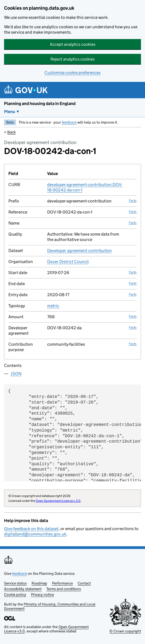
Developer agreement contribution (80, 251)
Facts (133, 200)
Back (11, 132)
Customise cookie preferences (72, 73)
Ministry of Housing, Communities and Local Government (50, 606)
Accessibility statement (23, 589)
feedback (69, 122)
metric (53, 306)
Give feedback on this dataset (31, 529)
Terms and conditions (64, 589)
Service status (15, 583)
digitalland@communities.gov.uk (35, 534)
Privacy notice (42, 594)
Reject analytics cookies (72, 59)
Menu (10, 112)
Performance (62, 583)
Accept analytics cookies (73, 44)
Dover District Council (68, 262)
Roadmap (39, 583)
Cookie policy (15, 594)
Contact (84, 583)
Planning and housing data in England (40, 104)
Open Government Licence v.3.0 (58, 501)
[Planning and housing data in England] (27, 90)
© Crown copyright (125, 631)
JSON (16, 374)
